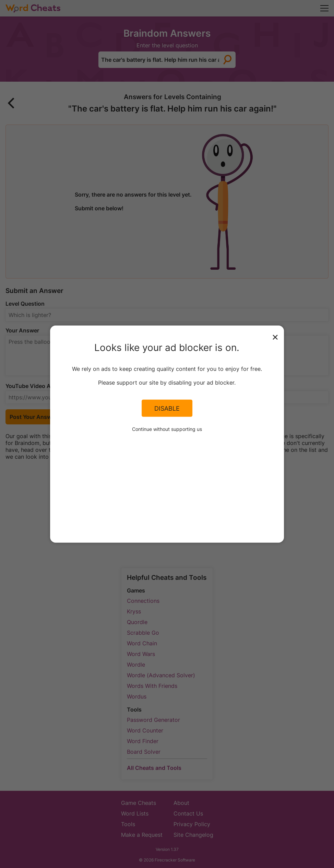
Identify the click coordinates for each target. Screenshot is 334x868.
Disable (167, 408)
